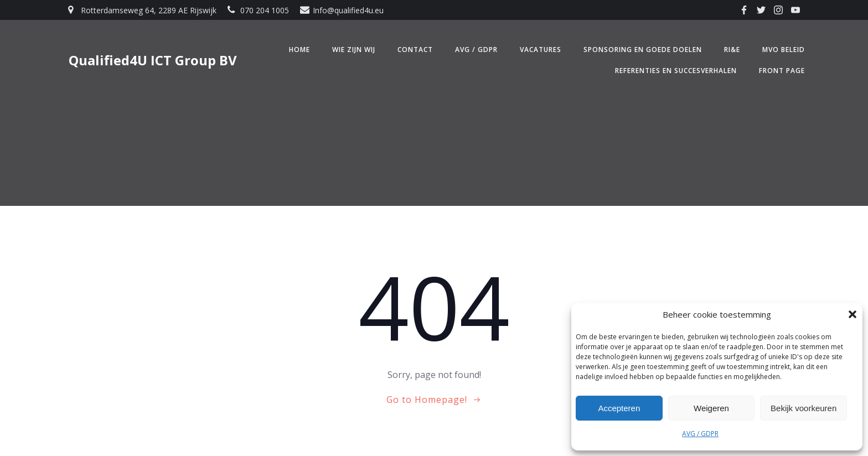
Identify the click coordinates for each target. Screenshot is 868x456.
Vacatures (541, 50)
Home (299, 50)
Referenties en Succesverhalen (676, 71)
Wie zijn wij (354, 50)
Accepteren (619, 408)
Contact (415, 50)
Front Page (782, 71)
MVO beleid (784, 50)
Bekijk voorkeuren (804, 408)
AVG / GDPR (700, 434)
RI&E (732, 50)
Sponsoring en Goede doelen (643, 50)
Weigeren (711, 408)
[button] (852, 314)
